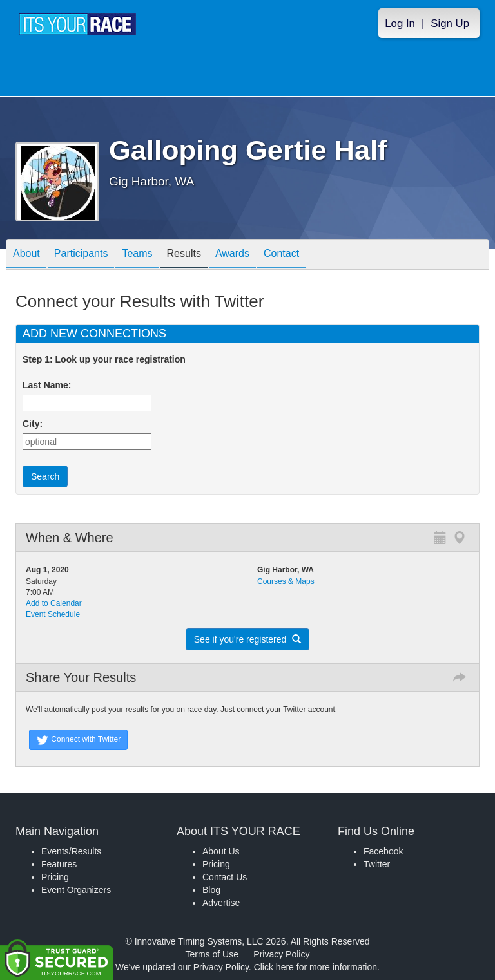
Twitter (377, 864)
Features (59, 864)
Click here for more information (315, 967)
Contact (281, 255)
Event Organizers (76, 890)
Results (184, 255)
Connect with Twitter (78, 740)
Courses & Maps (286, 581)
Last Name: (49, 385)
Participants (81, 255)
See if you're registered (247, 639)
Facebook (383, 851)
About (26, 255)
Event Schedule (53, 614)
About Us (221, 851)
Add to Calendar (54, 603)
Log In (400, 24)
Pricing (55, 877)
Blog (211, 890)
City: (33, 424)
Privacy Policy (281, 954)
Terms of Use (212, 954)
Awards (232, 255)
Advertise (221, 903)
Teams (137, 255)
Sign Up (450, 24)
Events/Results (71, 851)
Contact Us (225, 877)
